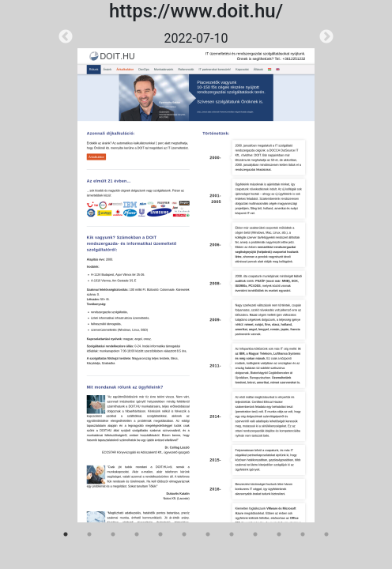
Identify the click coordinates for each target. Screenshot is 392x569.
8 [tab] (232, 534)
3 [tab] (113, 534)
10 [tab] (279, 534)
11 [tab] (303, 534)
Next (326, 37)
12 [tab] (326, 534)
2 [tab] (89, 534)
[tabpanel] (196, 276)
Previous (66, 37)
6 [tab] (184, 534)
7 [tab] (208, 534)
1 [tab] (66, 534)
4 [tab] (137, 534)
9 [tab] (255, 534)
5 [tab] (160, 534)
